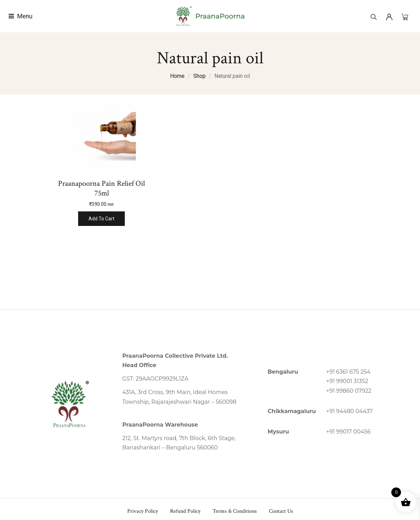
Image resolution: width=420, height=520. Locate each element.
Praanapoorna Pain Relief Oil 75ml (101, 188)
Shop (199, 76)
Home (177, 76)
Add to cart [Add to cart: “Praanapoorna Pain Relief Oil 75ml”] (101, 219)
